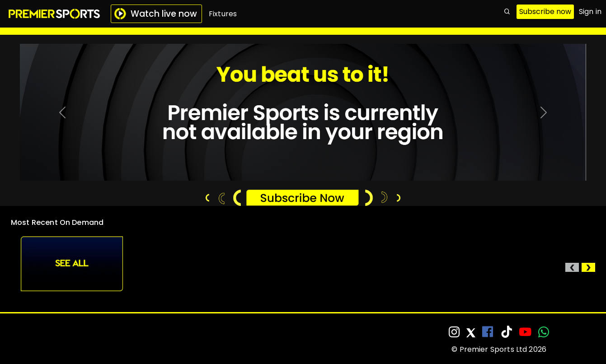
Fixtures (223, 14)
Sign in (590, 12)
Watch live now (155, 14)
